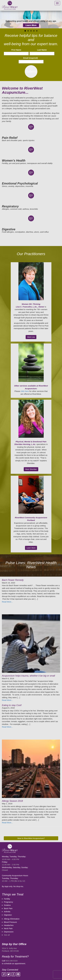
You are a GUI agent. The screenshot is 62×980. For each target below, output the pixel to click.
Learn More (31, 25)
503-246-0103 (12, 961)
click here (25, 391)
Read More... (7, 602)
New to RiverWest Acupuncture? (31, 838)
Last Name (42, 50)
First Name (16, 50)
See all (7, 935)
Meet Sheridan (31, 469)
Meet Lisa (31, 337)
